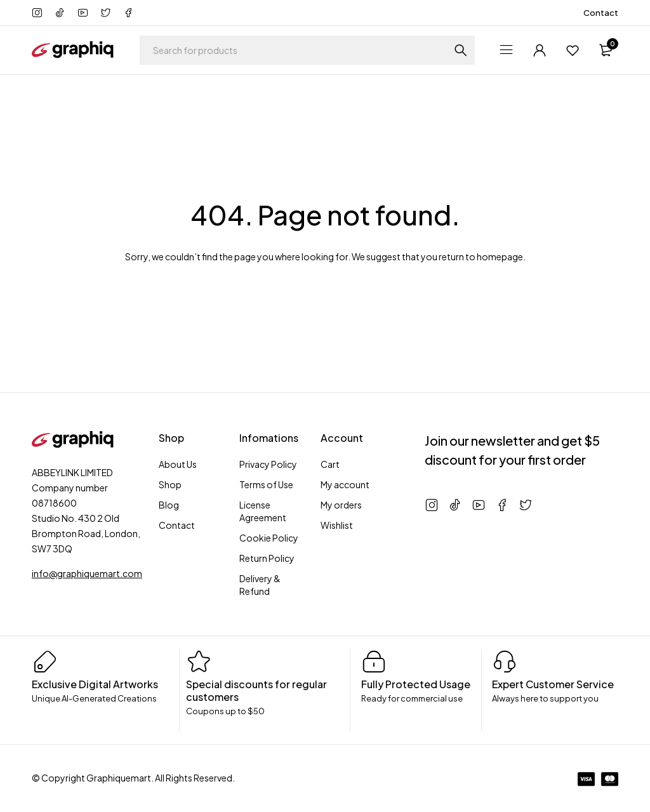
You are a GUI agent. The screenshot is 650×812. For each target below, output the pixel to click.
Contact (601, 13)
